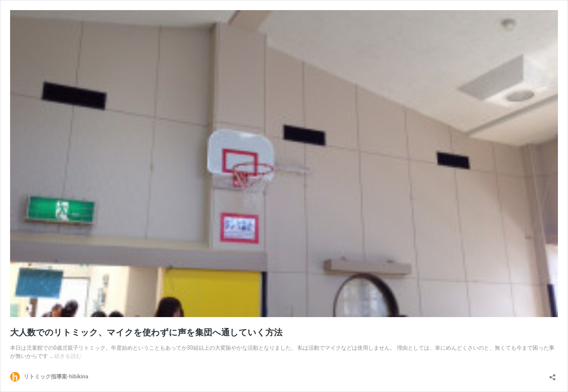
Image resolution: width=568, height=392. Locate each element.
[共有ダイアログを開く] (552, 375)
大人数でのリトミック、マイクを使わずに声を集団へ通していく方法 (146, 332)
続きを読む (68, 356)
